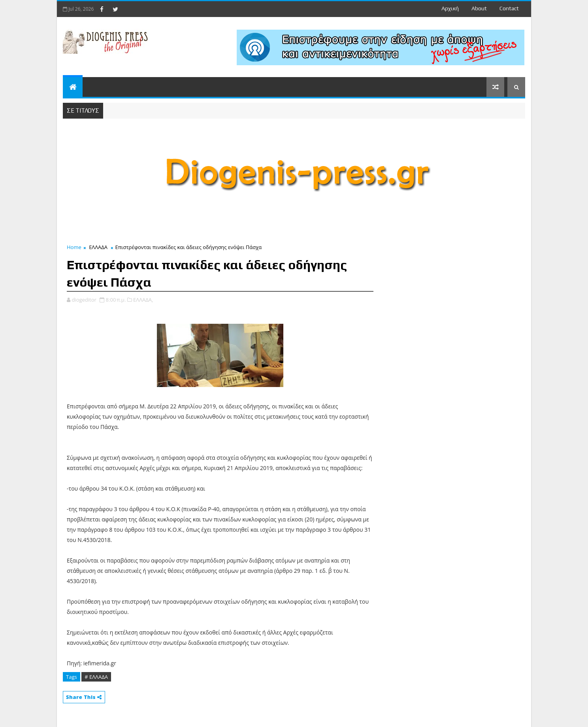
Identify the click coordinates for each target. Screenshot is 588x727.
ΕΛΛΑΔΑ (98, 247)
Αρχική (450, 8)
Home (74, 247)
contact (509, 8)
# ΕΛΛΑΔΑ (96, 677)
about (479, 8)
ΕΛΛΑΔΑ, (143, 300)
